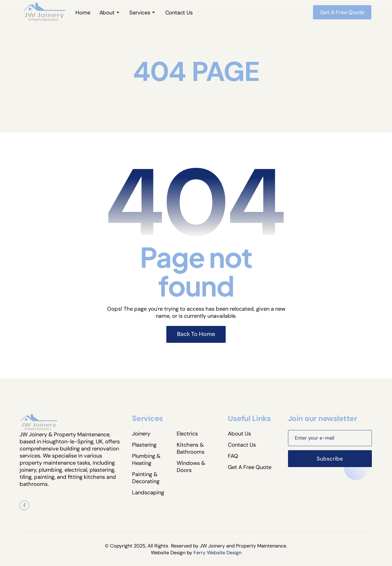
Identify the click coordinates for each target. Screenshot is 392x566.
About (107, 13)
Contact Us (179, 13)
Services (140, 13)
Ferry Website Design (218, 553)
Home (83, 13)
